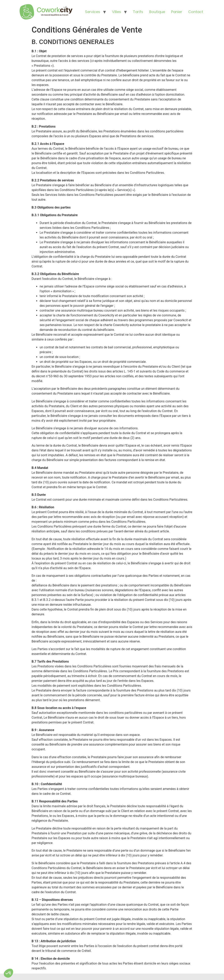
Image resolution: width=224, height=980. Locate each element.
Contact (196, 12)
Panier (177, 12)
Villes (117, 12)
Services (93, 12)
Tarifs (138, 12)
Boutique (157, 12)
